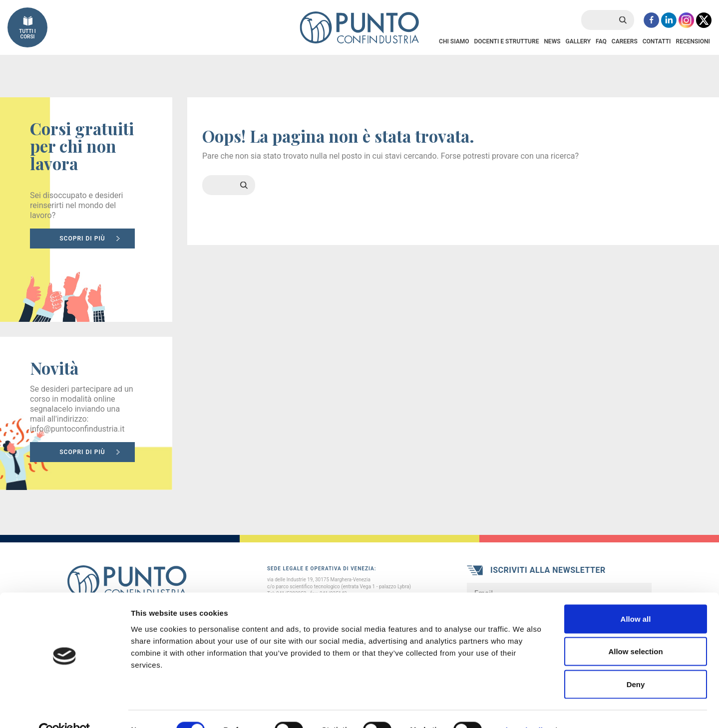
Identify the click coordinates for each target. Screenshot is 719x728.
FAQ (601, 41)
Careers (625, 41)
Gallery (578, 41)
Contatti (657, 41)
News (552, 41)
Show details (524, 708)
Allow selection (635, 630)
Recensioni (693, 41)
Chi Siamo (454, 41)
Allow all (636, 597)
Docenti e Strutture (506, 41)
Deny (636, 662)
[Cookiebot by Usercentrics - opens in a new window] (65, 709)
